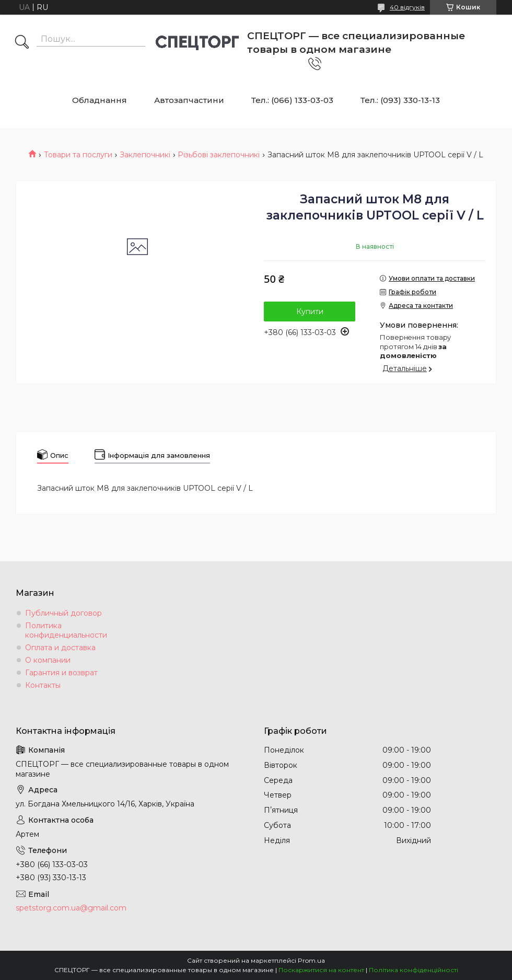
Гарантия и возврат (61, 673)
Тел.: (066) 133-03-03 (292, 100)
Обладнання (100, 100)
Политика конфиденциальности (66, 630)
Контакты (43, 685)
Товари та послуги (78, 155)
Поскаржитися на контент (321, 970)
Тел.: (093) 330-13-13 (400, 100)
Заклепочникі (145, 155)
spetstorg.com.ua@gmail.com (71, 908)
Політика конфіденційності (414, 970)
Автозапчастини (189, 100)
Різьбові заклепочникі (219, 155)
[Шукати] (22, 43)
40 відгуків (407, 7)
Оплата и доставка (60, 648)
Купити (310, 312)
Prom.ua (311, 960)
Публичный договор (63, 613)
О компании (48, 660)
